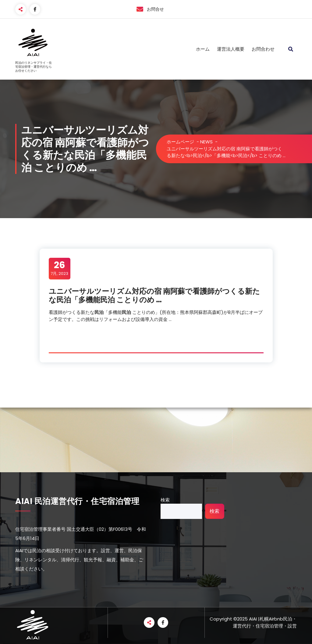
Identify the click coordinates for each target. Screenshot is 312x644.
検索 (165, 500)
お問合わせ (263, 49)
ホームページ (180, 142)
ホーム (203, 49)
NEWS (206, 142)
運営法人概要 (231, 49)
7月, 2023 (59, 268)
